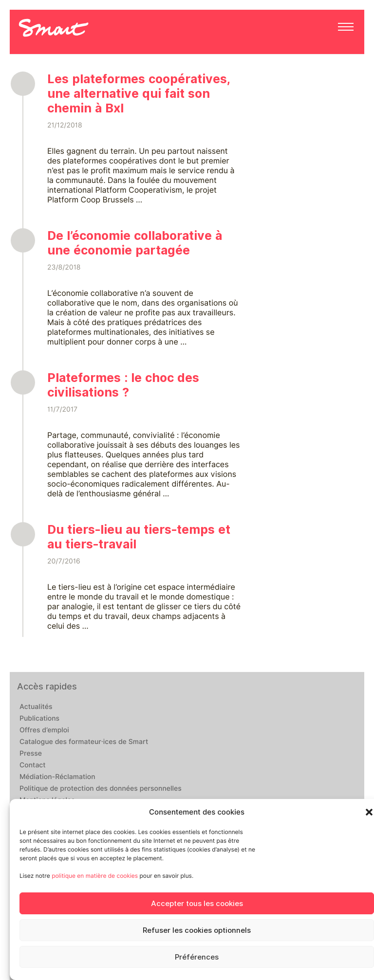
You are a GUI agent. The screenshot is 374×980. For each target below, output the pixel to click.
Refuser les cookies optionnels (197, 930)
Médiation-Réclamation (57, 777)
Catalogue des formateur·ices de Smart (84, 742)
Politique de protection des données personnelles (101, 789)
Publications (39, 719)
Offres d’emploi (44, 730)
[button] (369, 812)
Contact (33, 765)
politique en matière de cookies (95, 876)
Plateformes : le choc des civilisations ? (123, 385)
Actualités (36, 707)
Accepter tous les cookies (197, 904)
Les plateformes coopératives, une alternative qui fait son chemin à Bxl (139, 93)
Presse (31, 754)
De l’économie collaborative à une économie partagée (135, 243)
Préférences (197, 957)
